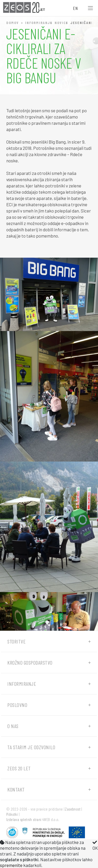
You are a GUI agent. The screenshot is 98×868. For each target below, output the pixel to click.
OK (95, 845)
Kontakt (16, 789)
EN (75, 8)
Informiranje (39, 23)
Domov (13, 23)
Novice (61, 23)
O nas (13, 726)
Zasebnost (73, 809)
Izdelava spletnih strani (24, 819)
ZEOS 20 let (19, 768)
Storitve (16, 641)
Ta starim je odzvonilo (31, 747)
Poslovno (17, 705)
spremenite (11, 865)
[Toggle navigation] (90, 8)
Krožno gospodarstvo (30, 663)
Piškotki (12, 814)
